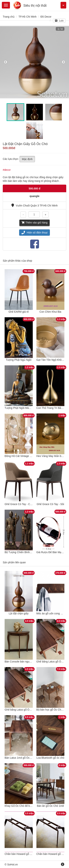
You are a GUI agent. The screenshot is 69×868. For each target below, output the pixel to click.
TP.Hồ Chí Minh (27, 17)
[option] (34, 62)
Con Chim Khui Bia (50, 312)
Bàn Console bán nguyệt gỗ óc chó (25, 662)
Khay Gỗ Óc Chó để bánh (19, 806)
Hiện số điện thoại (35, 233)
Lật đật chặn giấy (19, 613)
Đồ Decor (46, 17)
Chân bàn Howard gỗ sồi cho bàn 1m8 (27, 854)
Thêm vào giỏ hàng (34, 223)
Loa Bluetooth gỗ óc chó (50, 758)
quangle (35, 196)
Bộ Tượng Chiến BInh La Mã (21, 552)
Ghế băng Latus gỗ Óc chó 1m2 (23, 710)
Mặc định (27, 159)
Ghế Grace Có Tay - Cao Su (21, 504)
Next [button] (63, 62)
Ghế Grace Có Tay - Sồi (50, 504)
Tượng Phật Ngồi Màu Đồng (21, 408)
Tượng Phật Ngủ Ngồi (19, 360)
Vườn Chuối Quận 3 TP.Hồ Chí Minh (34, 206)
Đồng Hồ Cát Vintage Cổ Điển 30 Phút (27, 456)
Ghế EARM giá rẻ (19, 312)
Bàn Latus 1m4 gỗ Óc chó (20, 758)
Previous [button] (6, 62)
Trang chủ (9, 17)
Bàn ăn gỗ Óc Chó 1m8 (50, 806)
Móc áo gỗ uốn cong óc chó (52, 613)
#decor (7, 170)
